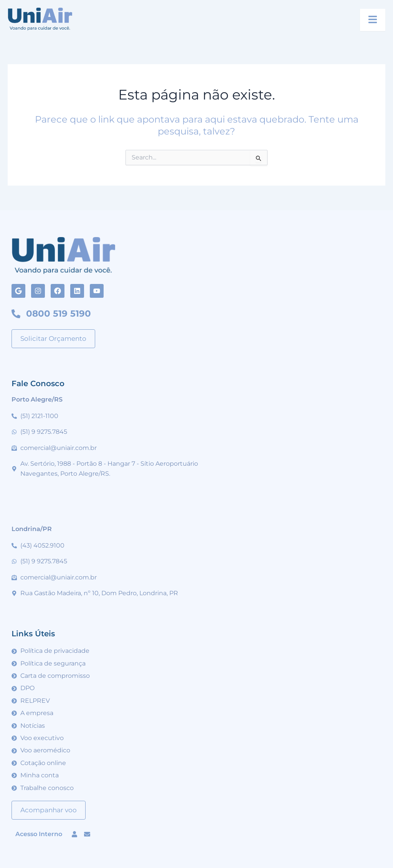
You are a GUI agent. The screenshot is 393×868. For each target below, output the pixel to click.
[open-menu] (373, 20)
